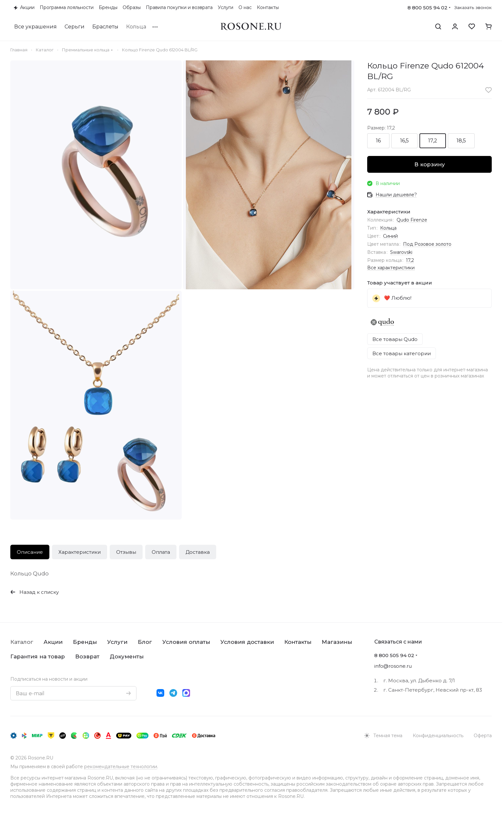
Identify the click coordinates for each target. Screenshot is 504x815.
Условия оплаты (186, 642)
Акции (53, 642)
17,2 (410, 260)
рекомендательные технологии (121, 767)
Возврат (87, 656)
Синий (390, 236)
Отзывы (126, 552)
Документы (127, 656)
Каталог (22, 642)
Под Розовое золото (427, 244)
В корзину (430, 164)
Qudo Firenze (412, 220)
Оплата (161, 552)
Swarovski (401, 252)
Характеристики (80, 552)
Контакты (298, 642)
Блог (145, 642)
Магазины (337, 642)
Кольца (388, 228)
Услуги (117, 642)
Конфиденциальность (438, 736)
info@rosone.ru (393, 666)
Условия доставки (247, 642)
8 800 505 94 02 (428, 8)
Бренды (85, 642)
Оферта (483, 736)
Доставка (198, 552)
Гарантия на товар (38, 656)
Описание (30, 552)
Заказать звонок (473, 7)
